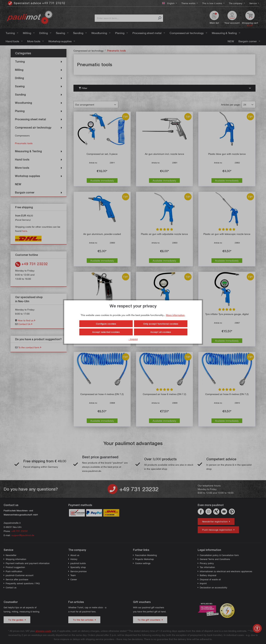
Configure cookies (106, 324)
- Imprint (133, 339)
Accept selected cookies (106, 332)
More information (175, 315)
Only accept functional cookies (161, 324)
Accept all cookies (161, 332)
